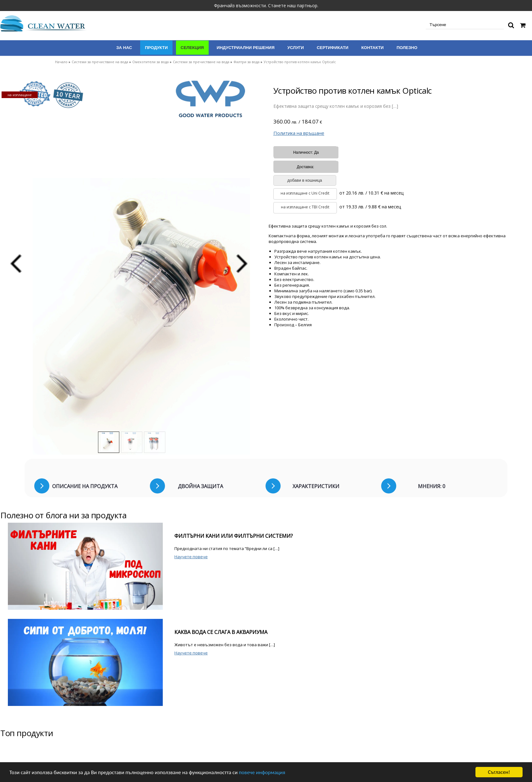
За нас (124, 48)
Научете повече (191, 557)
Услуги (296, 48)
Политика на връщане (299, 133)
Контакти (373, 48)
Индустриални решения (246, 48)
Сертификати (333, 48)
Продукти (156, 48)
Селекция (192, 48)
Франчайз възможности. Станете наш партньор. (266, 6)
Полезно (407, 48)
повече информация (262, 773)
